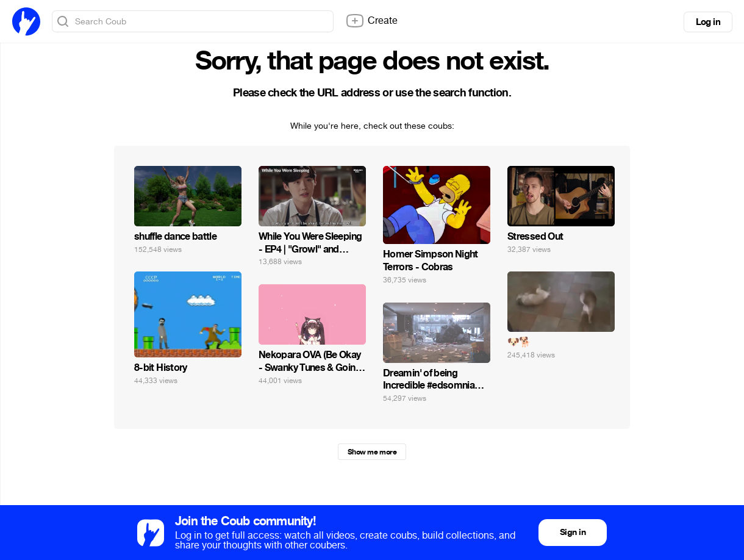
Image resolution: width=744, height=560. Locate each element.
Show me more (372, 452)
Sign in (573, 532)
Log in (708, 22)
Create (371, 21)
